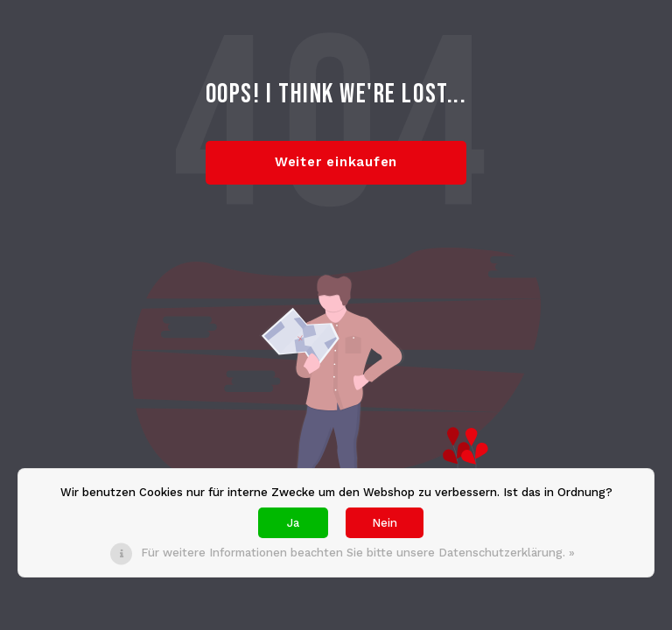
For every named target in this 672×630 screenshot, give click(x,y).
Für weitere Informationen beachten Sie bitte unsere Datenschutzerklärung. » (358, 553)
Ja (293, 523)
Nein (385, 523)
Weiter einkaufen (336, 162)
